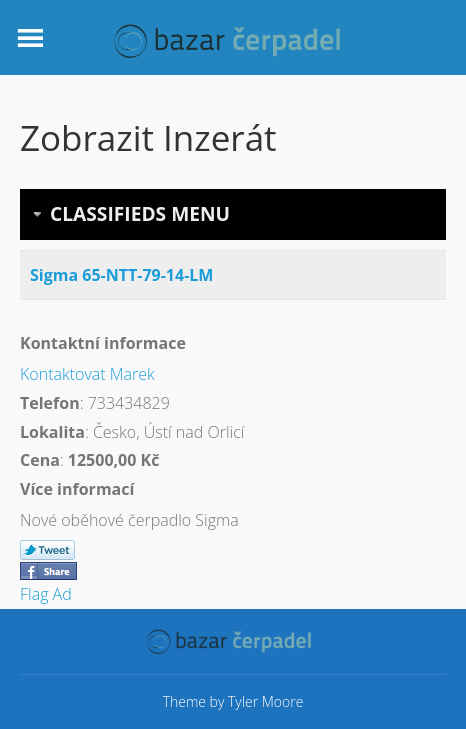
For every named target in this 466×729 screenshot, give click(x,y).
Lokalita (52, 432)
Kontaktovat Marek (87, 374)
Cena (40, 460)
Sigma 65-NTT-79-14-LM (121, 275)
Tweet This (47, 551)
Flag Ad (46, 594)
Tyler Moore (265, 701)
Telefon (50, 403)
